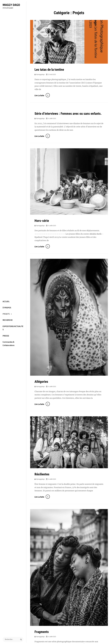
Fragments (42, 632)
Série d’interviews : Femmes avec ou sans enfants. (68, 114)
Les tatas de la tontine (49, 70)
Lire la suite (42, 95)
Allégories (41, 382)
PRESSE (6, 336)
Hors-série (42, 221)
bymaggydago (40, 74)
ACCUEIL (6, 301)
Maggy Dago (11, 5)
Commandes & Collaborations (8, 344)
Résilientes (42, 474)
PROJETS (6, 314)
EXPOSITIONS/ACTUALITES (13, 328)
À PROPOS (7, 308)
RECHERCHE (8, 320)
